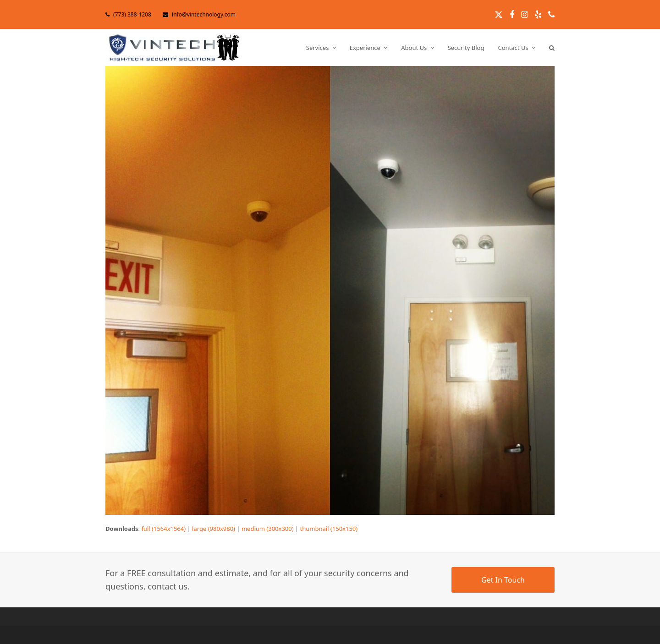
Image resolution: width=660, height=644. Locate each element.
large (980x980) (214, 529)
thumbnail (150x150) (329, 529)
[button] (552, 48)
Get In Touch (503, 580)
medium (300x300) (268, 529)
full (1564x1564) (163, 529)
